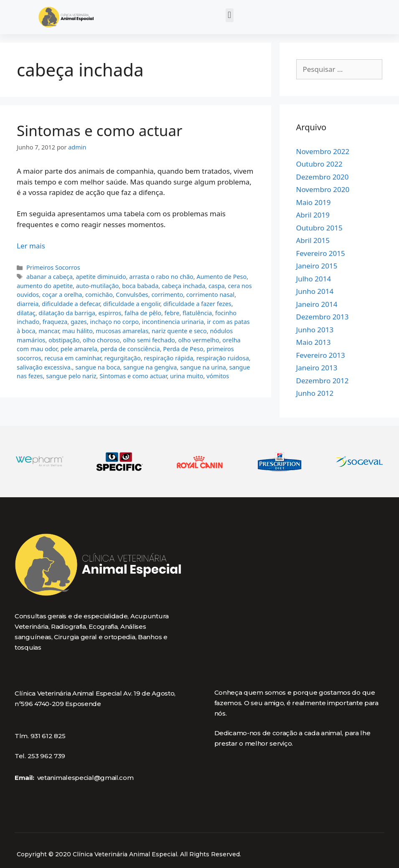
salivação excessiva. (44, 367)
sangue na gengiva (150, 367)
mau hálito (78, 331)
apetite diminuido (101, 277)
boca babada (140, 286)
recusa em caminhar (73, 358)
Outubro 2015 (319, 228)
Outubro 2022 (319, 164)
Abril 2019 (313, 215)
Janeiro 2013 (317, 368)
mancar (49, 331)
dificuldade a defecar (71, 304)
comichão (99, 295)
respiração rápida (168, 358)
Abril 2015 (313, 240)
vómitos (218, 376)
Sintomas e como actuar (100, 130)
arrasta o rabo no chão (161, 277)
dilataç (26, 313)
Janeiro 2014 (317, 304)
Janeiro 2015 (317, 266)
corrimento (167, 295)
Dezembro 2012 (323, 381)
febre (172, 313)
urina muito (187, 376)
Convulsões (132, 295)
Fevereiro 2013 (321, 355)
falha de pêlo (143, 313)
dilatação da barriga (67, 313)
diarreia (28, 304)
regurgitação (123, 358)
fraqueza (55, 322)
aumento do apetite (45, 286)
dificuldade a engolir (132, 304)
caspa (217, 286)
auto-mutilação (98, 286)
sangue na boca (98, 367)
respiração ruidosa (223, 358)
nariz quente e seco (179, 331)
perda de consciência (130, 349)
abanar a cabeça (50, 277)
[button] (230, 15)
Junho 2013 (315, 330)
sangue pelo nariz (71, 376)
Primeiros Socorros (53, 267)
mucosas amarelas (122, 331)
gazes (79, 322)
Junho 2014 (315, 291)
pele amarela (79, 349)
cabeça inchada (183, 286)
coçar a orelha (62, 295)
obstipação (64, 340)
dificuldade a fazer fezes (197, 304)
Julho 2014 (314, 279)
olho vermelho (198, 340)
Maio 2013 (314, 342)
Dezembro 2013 (323, 317)
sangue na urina (203, 367)
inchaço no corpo (114, 322)
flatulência (197, 313)
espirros (110, 313)
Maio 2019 (314, 202)
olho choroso (101, 340)
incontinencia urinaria (173, 322)
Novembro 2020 (323, 189)
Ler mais (31, 246)
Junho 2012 (315, 393)
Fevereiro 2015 (321, 253)
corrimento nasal (210, 295)
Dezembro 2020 (323, 177)
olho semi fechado (149, 340)
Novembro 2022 (323, 151)
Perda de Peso (183, 349)
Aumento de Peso (221, 277)
